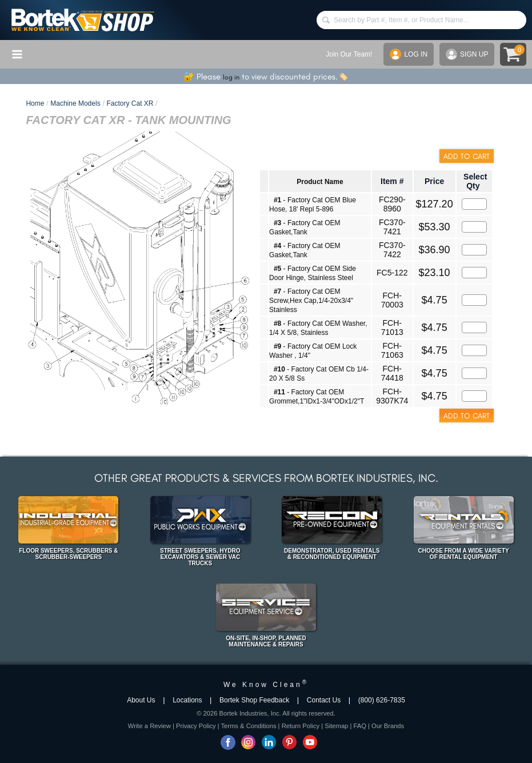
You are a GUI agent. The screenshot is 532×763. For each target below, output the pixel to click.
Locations (187, 700)
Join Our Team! (349, 54)
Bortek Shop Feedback (254, 700)
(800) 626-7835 (382, 700)
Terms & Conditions (249, 726)
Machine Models (75, 103)
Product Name (320, 182)
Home (35, 103)
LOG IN (409, 54)
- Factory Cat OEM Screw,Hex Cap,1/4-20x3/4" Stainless (311, 301)
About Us (141, 700)
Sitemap (336, 726)
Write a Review (149, 726)
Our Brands (388, 726)
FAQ (359, 726)
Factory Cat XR (130, 103)
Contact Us (324, 700)
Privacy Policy (196, 726)
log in (231, 77)
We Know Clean (266, 685)
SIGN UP (467, 54)
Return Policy (301, 726)
